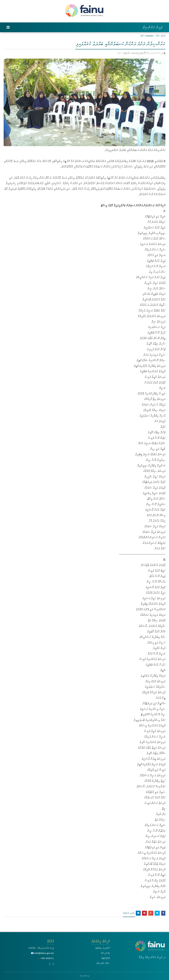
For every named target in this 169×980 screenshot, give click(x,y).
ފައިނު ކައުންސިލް (153, 27)
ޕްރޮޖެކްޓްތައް (105, 958)
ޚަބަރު (142, 36)
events (149, 36)
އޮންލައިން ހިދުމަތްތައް (102, 948)
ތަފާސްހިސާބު (105, 953)
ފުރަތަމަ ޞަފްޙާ (161, 36)
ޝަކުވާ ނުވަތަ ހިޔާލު (103, 963)
